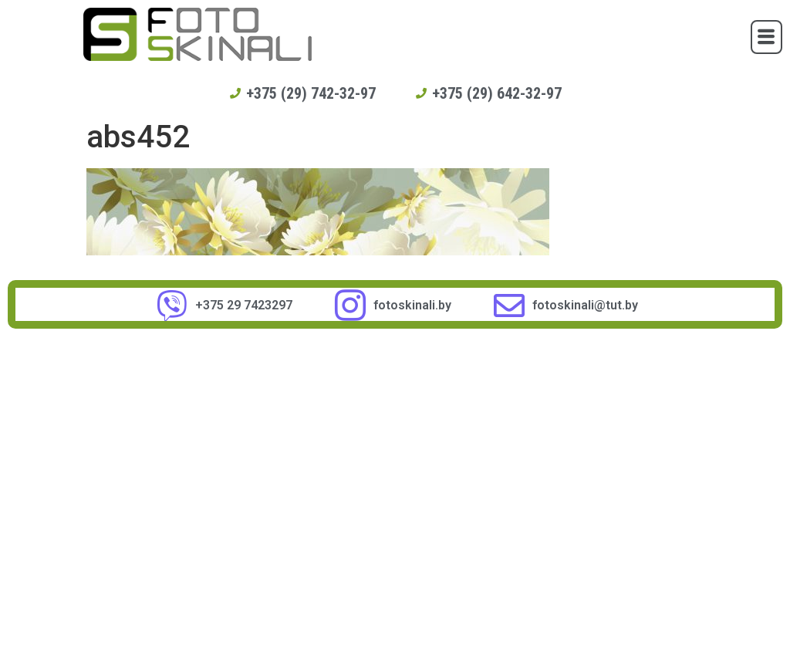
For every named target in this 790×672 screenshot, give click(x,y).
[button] (766, 37)
